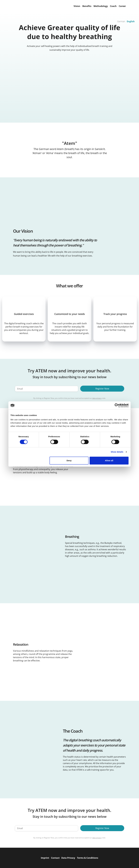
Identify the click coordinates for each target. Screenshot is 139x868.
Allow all (109, 460)
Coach (113, 6)
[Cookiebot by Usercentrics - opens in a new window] (117, 405)
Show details (117, 452)
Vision (77, 6)
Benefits (87, 6)
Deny (69, 460)
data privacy (97, 398)
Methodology (101, 6)
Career (122, 6)
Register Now (102, 389)
